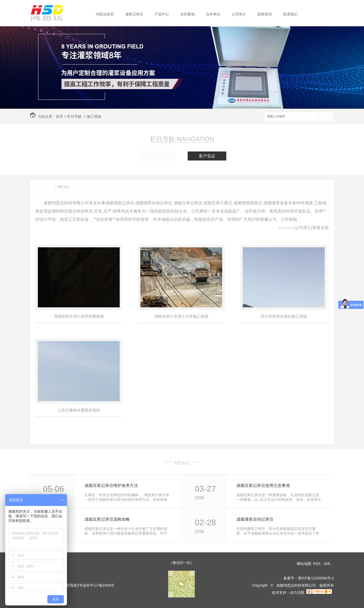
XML (328, 564)
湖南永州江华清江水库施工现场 (181, 316)
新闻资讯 (265, 14)
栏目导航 (74, 116)
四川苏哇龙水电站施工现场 (284, 316)
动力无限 (297, 593)
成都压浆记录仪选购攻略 (107, 519)
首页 (59, 116)
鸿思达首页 (105, 14)
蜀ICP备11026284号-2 (316, 578)
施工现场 (94, 116)
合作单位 (213, 14)
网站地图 (304, 564)
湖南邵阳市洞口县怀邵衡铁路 (79, 316)
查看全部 (320, 228)
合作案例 (187, 14)
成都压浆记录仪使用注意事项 (263, 485)
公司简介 (239, 14)
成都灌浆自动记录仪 (255, 519)
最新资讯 (182, 454)
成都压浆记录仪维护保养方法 (111, 485)
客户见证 (207, 156)
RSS (318, 564)
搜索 (325, 117)
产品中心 (162, 14)
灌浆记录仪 (134, 14)
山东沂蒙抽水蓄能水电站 (79, 410)
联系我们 (290, 14)
